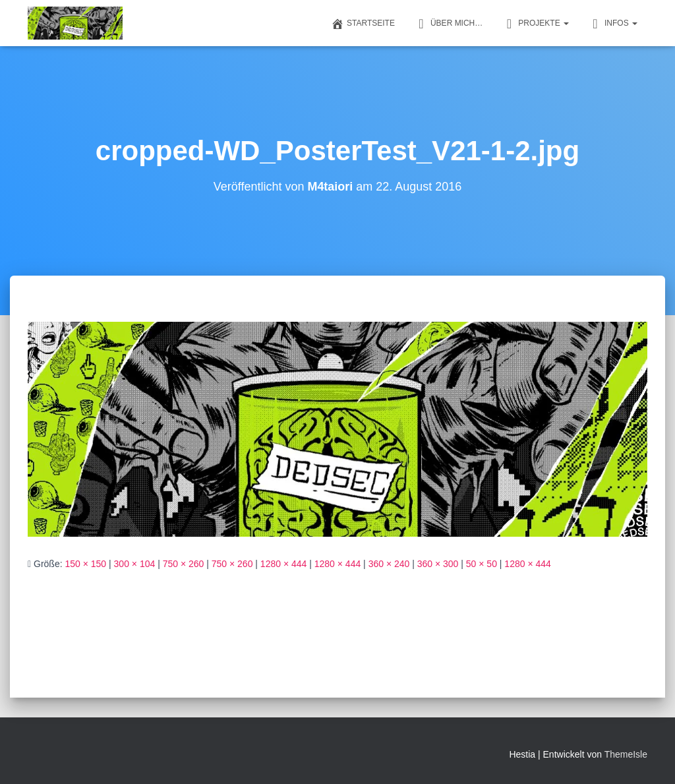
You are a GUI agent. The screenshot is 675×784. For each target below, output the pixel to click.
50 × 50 (482, 564)
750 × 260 (184, 564)
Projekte (536, 24)
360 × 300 (438, 564)
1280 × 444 (283, 564)
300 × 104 (135, 564)
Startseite (363, 24)
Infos (613, 24)
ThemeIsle (626, 754)
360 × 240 (389, 564)
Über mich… (449, 24)
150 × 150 (85, 564)
